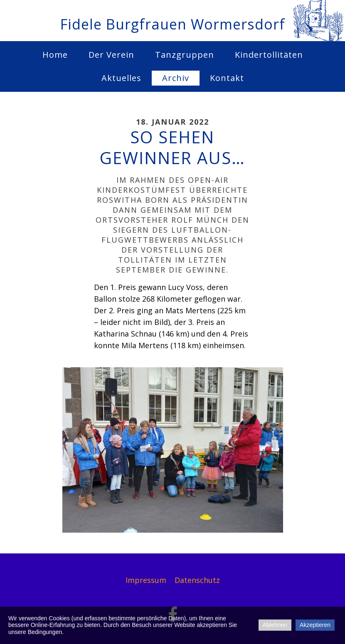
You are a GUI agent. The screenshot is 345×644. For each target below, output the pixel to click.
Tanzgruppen (185, 55)
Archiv (176, 78)
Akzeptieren (315, 625)
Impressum (146, 580)
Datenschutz (197, 580)
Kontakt (227, 78)
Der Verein (111, 55)
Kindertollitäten (269, 55)
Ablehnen (275, 625)
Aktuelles (121, 78)
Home (55, 55)
